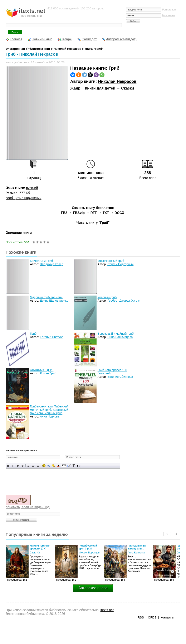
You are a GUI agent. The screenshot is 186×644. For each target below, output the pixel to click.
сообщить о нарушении (24, 198)
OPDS (152, 617)
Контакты (167, 617)
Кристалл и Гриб (41, 261)
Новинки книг (42, 39)
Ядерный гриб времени (46, 297)
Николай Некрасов (117, 81)
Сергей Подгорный (120, 264)
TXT (106, 213)
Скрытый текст (64, 466)
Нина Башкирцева (120, 337)
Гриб (33, 334)
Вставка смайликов (44, 466)
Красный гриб (107, 297)
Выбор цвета (58, 466)
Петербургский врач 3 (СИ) (88, 547)
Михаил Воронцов (89, 553)
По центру (33, 466)
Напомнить (169, 15)
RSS (141, 617)
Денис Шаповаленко (54, 301)
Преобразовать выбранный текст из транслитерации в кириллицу (74, 466)
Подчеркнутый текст (18, 466)
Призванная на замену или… (137, 547)
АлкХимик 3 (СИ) (42, 370)
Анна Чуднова (50, 416)
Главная (16, 39)
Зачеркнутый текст (23, 466)
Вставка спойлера (79, 466)
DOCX (119, 213)
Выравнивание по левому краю (28, 466)
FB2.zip (79, 213)
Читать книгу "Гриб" (93, 223)
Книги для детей (100, 88)
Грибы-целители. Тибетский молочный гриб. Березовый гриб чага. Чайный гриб (49, 410)
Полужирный (8, 466)
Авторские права (93, 588)
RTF (94, 213)
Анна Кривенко (136, 553)
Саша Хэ (35, 553)
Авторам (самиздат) (121, 39)
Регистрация (170, 10)
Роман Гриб (48, 373)
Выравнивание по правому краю (38, 466)
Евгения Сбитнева (120, 377)
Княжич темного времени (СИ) (40, 547)
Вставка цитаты (69, 466)
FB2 (64, 213)
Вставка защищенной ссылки (53, 466)
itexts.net (107, 610)
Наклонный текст (13, 466)
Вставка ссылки (49, 466)
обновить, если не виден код (28, 507)
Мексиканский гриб (111, 261)
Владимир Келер (52, 264)
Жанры (67, 39)
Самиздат (89, 39)
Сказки (128, 88)
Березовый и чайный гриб (116, 334)
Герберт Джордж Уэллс (123, 301)
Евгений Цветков (52, 337)
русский (32, 188)
